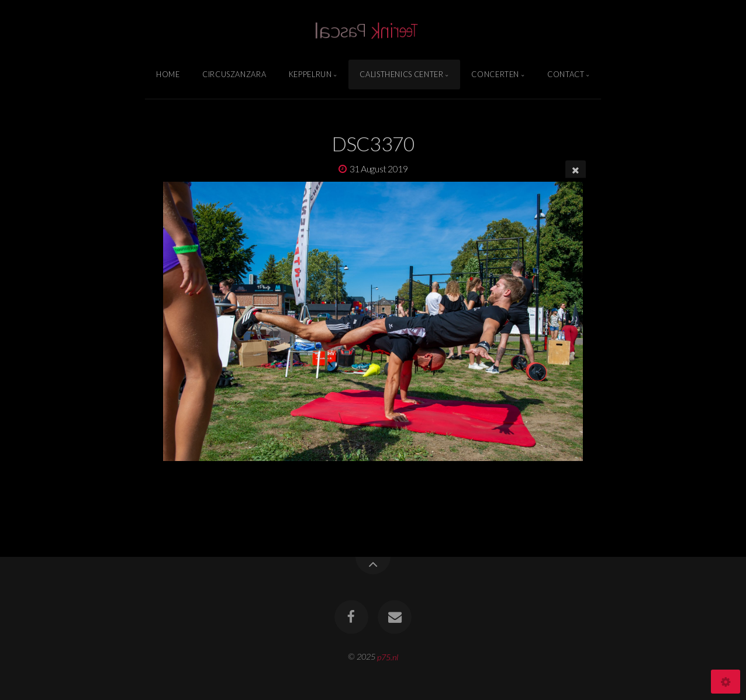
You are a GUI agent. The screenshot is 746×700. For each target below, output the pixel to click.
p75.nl (388, 656)
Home (168, 74)
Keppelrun (310, 74)
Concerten (495, 74)
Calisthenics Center (401, 74)
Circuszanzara (234, 74)
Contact (566, 74)
